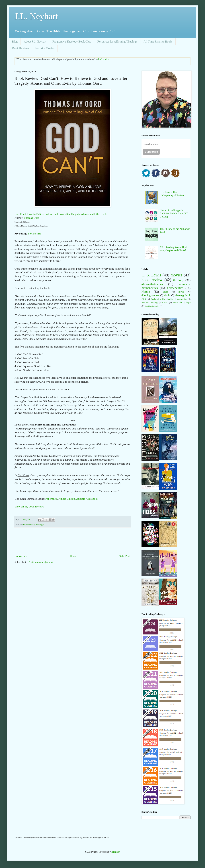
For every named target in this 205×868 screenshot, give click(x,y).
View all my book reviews (29, 506)
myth (181, 292)
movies (177, 275)
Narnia (146, 292)
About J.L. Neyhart (35, 42)
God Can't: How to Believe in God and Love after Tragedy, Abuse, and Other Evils (61, 214)
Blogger (115, 852)
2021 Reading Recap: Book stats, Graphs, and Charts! (174, 249)
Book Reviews (21, 48)
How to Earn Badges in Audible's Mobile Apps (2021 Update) (175, 214)
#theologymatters (150, 295)
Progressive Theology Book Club (72, 42)
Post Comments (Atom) (41, 562)
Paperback (51, 499)
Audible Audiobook (87, 499)
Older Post (124, 556)
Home (73, 556)
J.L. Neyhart (36, 16)
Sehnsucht (177, 302)
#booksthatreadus (152, 284)
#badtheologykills (152, 306)
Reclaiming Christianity (162, 299)
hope (188, 302)
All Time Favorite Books (158, 42)
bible (165, 292)
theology (40, 525)
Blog (15, 42)
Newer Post (21, 556)
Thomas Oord (31, 218)
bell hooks (104, 59)
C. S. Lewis (151, 275)
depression (182, 299)
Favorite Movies (45, 48)
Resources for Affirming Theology (117, 42)
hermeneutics (175, 288)
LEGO (165, 302)
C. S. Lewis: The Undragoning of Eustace (172, 194)
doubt (167, 295)
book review (29, 525)
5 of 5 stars (35, 233)
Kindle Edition (67, 499)
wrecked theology (150, 302)
